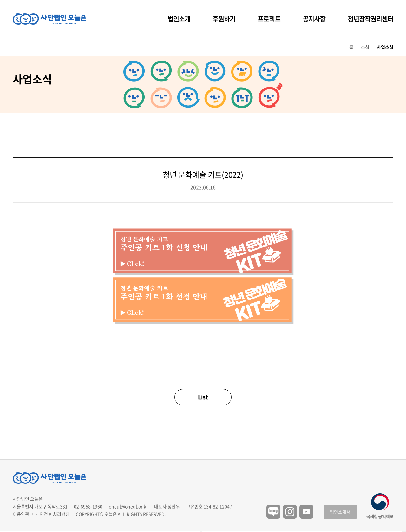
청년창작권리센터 (370, 19)
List (203, 397)
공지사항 (314, 19)
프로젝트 (269, 19)
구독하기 (404, 532)
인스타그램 (290, 512)
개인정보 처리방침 (52, 514)
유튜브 (306, 512)
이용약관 (21, 514)
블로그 (273, 512)
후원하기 (224, 19)
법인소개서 (340, 512)
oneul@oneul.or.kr (128, 506)
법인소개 (179, 19)
